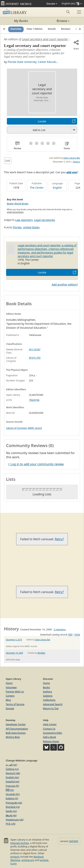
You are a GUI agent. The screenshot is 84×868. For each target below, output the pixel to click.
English (57, 188)
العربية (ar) (11, 765)
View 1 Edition (35, 29)
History (76, 162)
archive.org (28, 860)
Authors (48, 692)
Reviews (66, 29)
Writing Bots (13, 737)
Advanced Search (53, 704)
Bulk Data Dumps (16, 733)
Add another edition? (65, 285)
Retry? (59, 539)
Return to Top (51, 708)
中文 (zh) (11, 824)
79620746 (34, 400)
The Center (37, 188)
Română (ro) (13, 807)
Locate (42, 121)
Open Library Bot (72, 158)
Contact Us (49, 729)
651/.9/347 (35, 349)
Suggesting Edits (53, 733)
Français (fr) (12, 786)
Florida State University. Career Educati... (33, 62)
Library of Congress (17, 428)
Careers (10, 696)
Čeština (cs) (12, 769)
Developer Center (16, 724)
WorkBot (41, 653)
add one (72, 172)
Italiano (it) (12, 798)
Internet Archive (20, 843)
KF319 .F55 (35, 358)
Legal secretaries (45, 220)
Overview (16, 29)
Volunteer (11, 687)
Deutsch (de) (13, 773)
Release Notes (51, 741)
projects (15, 857)
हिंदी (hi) (10, 790)
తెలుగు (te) (11, 815)
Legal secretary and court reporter (45, 39)
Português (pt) (14, 803)
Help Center (50, 724)
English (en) (12, 777)
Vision (9, 683)
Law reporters (24, 220)
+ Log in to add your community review (36, 464)
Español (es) (13, 781)
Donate (52, 4)
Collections (49, 700)
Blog (8, 700)
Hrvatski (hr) (13, 794)
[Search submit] (68, 12)
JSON (77, 635)
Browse (56, 21)
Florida (17, 227)
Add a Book (50, 737)
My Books (21, 21)
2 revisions (60, 629)
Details (52, 29)
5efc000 (74, 841)
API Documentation (17, 729)
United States (31, 227)
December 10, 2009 (14, 653)
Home (46, 683)
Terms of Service (15, 704)
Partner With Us (15, 692)
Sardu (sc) (11, 811)
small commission (15, 212)
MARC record (35, 428)
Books (47, 687)
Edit (8, 161)
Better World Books (18, 204)
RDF (70, 635)
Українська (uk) (15, 820)
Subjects (48, 696)
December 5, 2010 (14, 640)
